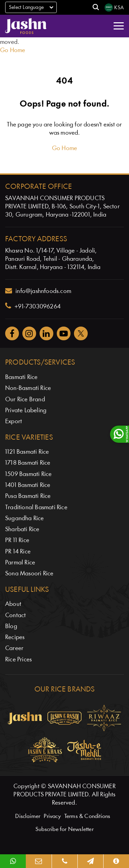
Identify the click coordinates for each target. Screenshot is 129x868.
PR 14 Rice (18, 552)
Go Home (13, 51)
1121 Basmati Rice (27, 452)
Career (14, 649)
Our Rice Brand (25, 400)
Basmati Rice (21, 377)
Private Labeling (26, 411)
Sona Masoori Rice (29, 574)
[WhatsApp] (13, 861)
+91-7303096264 (33, 306)
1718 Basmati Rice (28, 463)
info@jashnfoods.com (38, 291)
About (13, 604)
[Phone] (64, 861)
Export (14, 422)
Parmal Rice (20, 563)
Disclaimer (28, 816)
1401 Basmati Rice (28, 485)
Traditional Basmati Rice (36, 508)
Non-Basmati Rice (28, 388)
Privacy (52, 816)
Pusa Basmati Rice (28, 496)
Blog (11, 627)
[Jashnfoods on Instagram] (29, 333)
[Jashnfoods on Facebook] (12, 333)
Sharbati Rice (22, 530)
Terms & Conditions (87, 816)
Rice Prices (18, 660)
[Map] (90, 861)
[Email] (39, 861)
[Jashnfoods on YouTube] (64, 333)
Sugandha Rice (25, 519)
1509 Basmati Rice (28, 474)
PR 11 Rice (17, 541)
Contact (15, 616)
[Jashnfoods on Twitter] (81, 333)
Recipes (15, 638)
